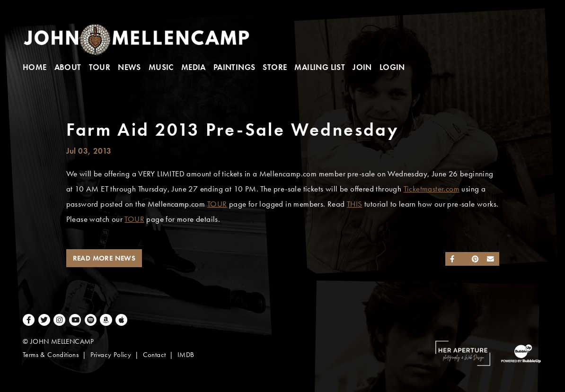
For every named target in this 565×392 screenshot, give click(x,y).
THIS (355, 204)
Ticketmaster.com (432, 189)
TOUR (217, 204)
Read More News (104, 258)
